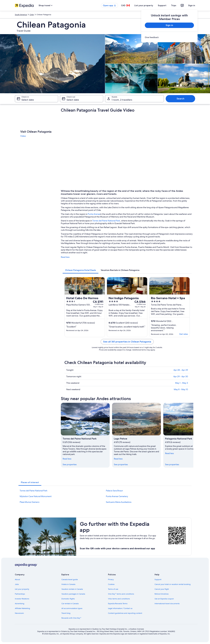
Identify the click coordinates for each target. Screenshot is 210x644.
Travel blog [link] (66, 613)
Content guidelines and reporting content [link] (125, 613)
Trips (174, 5)
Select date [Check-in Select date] (28, 100)
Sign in (192, 5)
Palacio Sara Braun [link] (114, 491)
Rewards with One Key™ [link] (71, 618)
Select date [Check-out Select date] (73, 100)
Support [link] (158, 579)
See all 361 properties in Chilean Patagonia (127, 342)
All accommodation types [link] (72, 608)
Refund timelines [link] (162, 594)
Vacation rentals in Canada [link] (72, 589)
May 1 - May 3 (182, 383)
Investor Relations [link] (22, 599)
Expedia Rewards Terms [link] (118, 604)
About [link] (17, 579)
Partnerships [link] (20, 594)
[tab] (81, 270)
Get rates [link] (184, 334)
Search (180, 99)
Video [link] (23, 136)
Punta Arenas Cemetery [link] (117, 496)
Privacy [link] (111, 579)
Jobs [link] (17, 584)
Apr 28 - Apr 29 (181, 370)
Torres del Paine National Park (106, 221)
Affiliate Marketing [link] (22, 608)
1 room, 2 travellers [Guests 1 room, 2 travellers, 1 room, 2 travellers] (122, 100)
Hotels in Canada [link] (68, 584)
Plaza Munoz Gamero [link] (30, 502)
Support (162, 5)
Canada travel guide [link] (70, 579)
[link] (169, 37)
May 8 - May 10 (181, 389)
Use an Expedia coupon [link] (164, 599)
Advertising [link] (20, 604)
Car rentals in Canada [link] (70, 604)
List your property (144, 5)
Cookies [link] (111, 584)
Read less (65, 257)
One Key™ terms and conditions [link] (121, 594)
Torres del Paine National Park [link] (33, 491)
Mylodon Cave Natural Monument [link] (36, 496)
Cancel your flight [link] (162, 589)
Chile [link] (32, 15)
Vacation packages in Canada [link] (73, 594)
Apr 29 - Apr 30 (181, 376)
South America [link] (21, 15)
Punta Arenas (94, 214)
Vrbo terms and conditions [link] (119, 599)
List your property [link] (22, 589)
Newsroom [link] (19, 613)
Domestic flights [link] (68, 599)
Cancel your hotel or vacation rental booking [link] (173, 584)
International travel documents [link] (167, 604)
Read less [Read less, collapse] (67, 459)
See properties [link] (70, 464)
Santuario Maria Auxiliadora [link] (119, 502)
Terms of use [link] (113, 589)
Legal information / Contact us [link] (120, 608)
